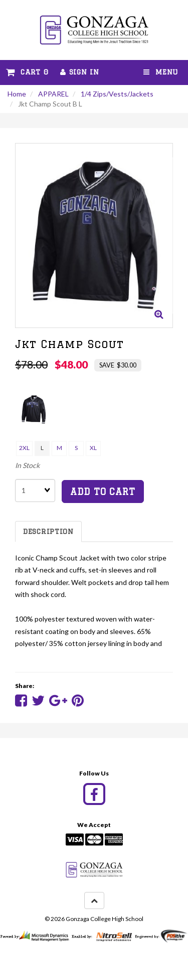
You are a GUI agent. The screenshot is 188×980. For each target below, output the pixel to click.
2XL (24, 448)
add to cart (103, 491)
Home (17, 94)
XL (93, 448)
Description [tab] (48, 531)
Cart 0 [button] (27, 72)
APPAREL (53, 94)
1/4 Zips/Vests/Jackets (117, 94)
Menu (161, 72)
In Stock (27, 465)
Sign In (79, 72)
